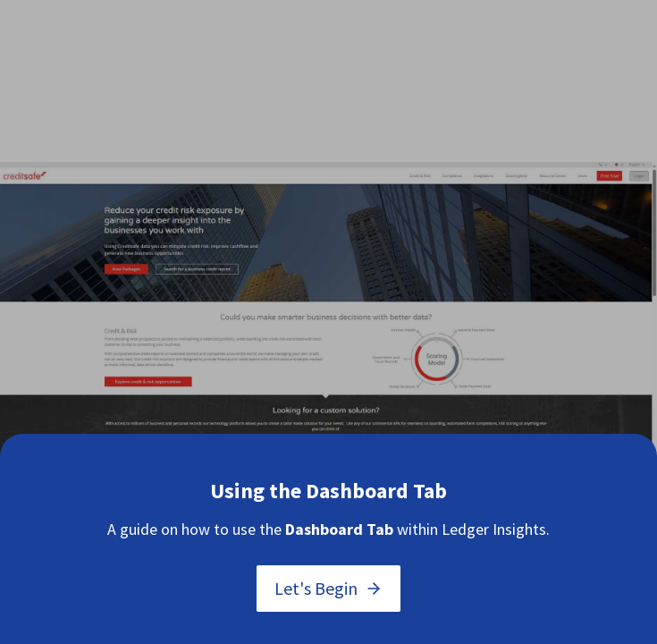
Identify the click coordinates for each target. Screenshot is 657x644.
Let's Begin (328, 588)
